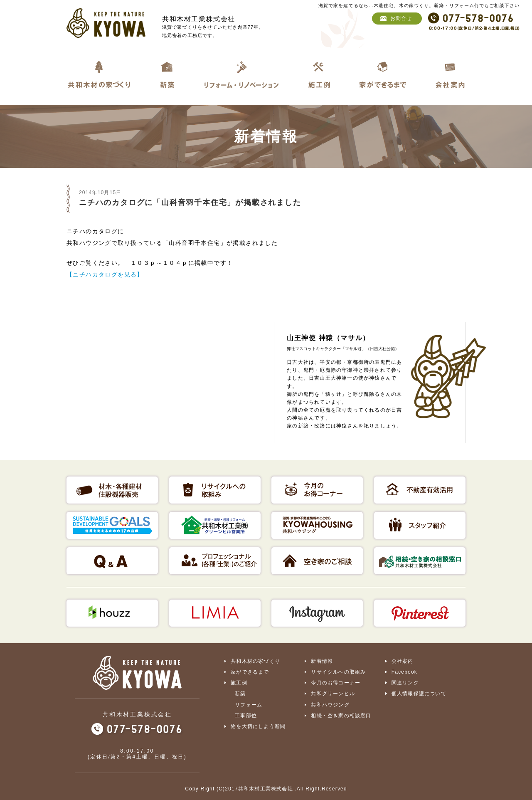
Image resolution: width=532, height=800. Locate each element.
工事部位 (246, 715)
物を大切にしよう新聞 (258, 726)
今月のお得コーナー (336, 683)
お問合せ (401, 18)
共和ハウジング (330, 704)
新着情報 (322, 661)
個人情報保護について (419, 694)
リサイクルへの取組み (338, 672)
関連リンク (405, 683)
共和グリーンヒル (333, 694)
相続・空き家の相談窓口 (341, 715)
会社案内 (403, 661)
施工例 (239, 683)
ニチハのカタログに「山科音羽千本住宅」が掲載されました (190, 202)
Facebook (404, 672)
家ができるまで (250, 672)
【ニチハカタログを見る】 (105, 274)
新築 (240, 694)
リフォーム (249, 704)
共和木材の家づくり (255, 661)
